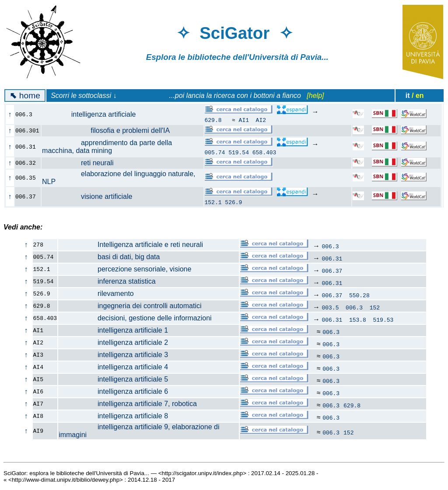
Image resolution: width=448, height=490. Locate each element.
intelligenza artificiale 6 (113, 391)
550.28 (359, 295)
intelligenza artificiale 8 (113, 416)
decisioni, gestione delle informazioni (135, 318)
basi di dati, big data (109, 257)
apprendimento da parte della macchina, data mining (107, 147)
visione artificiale (92, 196)
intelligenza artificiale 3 (113, 355)
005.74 (215, 152)
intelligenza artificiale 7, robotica (128, 404)
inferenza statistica (107, 281)
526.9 (233, 202)
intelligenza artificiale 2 (113, 342)
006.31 (332, 258)
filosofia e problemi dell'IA (110, 130)
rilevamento (96, 294)
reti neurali (83, 163)
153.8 (358, 320)
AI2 (261, 120)
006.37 (332, 271)
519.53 (383, 320)
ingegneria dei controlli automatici (130, 306)
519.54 (239, 152)
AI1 (244, 120)
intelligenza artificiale (94, 114)
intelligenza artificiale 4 (113, 367)
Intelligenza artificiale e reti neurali (131, 245)
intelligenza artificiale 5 (113, 379)
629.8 (213, 120)
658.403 (264, 152)
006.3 (330, 246)
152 (375, 307)
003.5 (330, 307)
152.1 (213, 202)
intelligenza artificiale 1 (113, 330)
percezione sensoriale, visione (125, 269)
